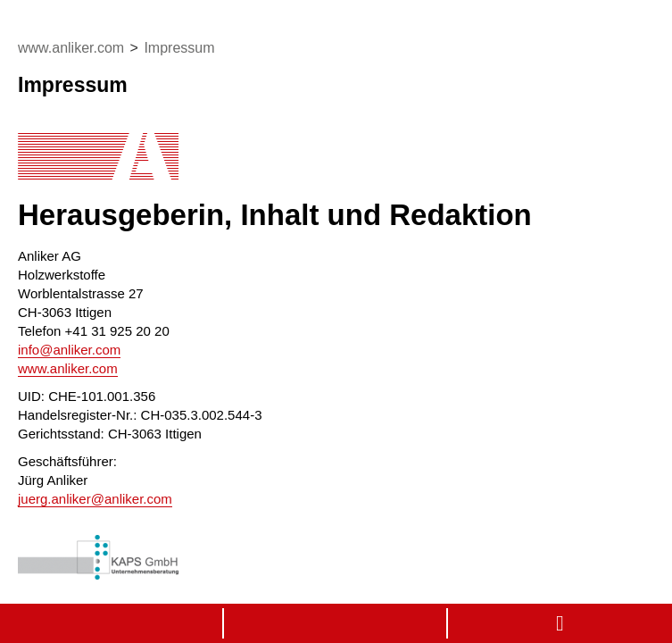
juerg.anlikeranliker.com (95, 499)
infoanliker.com (69, 350)
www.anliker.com (68, 368)
